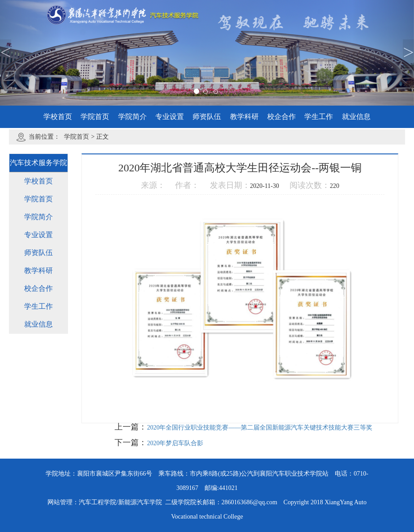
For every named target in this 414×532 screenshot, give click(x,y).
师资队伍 (207, 117)
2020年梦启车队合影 (175, 443)
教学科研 (244, 117)
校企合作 (282, 117)
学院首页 (95, 117)
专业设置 (170, 117)
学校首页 (58, 117)
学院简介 (132, 117)
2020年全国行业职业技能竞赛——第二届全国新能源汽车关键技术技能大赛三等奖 (260, 428)
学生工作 (319, 117)
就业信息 (356, 117)
